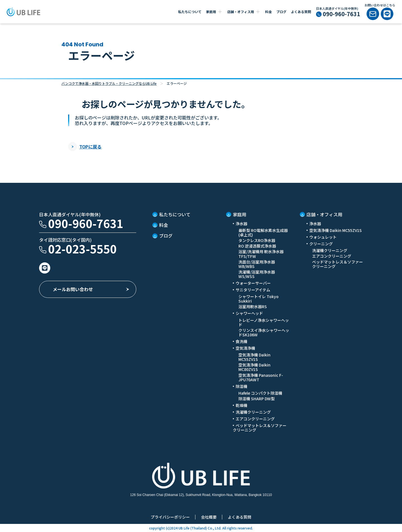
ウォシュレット (323, 237)
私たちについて (190, 12)
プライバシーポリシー (170, 517)
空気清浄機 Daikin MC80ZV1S (254, 367)
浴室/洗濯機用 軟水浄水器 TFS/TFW (261, 254)
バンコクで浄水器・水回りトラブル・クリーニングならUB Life (109, 83)
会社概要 (209, 517)
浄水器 (315, 224)
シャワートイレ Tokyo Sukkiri (259, 299)
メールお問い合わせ (73, 289)
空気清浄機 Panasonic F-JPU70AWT (261, 377)
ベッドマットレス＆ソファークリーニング (260, 428)
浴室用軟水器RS (253, 306)
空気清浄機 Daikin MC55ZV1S (254, 357)
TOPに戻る (85, 147)
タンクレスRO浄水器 (257, 240)
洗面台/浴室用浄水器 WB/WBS (257, 264)
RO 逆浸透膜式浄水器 (257, 246)
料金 (269, 12)
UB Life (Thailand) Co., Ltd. (199, 528)
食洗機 (241, 341)
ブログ (281, 12)
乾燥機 (241, 405)
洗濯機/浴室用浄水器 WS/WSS (257, 274)
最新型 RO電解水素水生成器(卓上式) (263, 233)
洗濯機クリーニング (253, 412)
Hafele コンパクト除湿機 (260, 393)
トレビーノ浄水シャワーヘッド (264, 322)
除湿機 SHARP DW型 (257, 399)
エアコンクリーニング (255, 419)
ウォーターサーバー (253, 283)
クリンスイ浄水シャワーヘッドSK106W (264, 332)
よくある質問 (301, 12)
